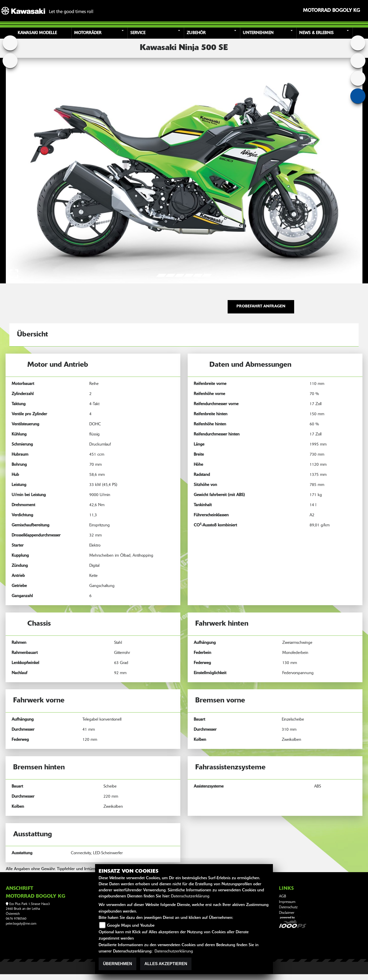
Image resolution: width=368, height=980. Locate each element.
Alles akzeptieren (166, 964)
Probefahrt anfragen (261, 307)
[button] (100, 33)
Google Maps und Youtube (131, 926)
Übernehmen (117, 964)
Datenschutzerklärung (190, 896)
